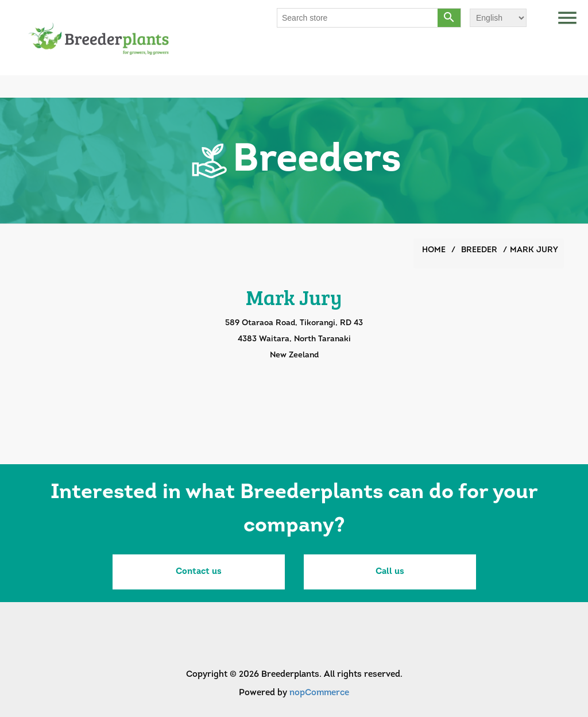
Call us (390, 572)
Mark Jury (534, 250)
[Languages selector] (498, 18)
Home (434, 250)
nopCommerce (319, 693)
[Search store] (358, 18)
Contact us (199, 572)
